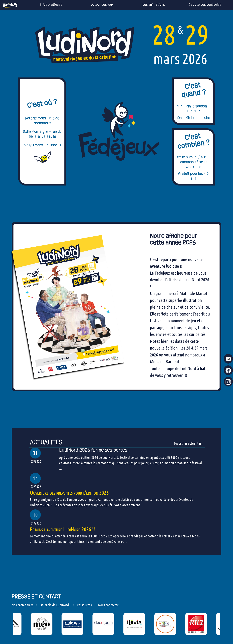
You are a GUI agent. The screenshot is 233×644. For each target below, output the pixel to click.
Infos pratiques (46, 5)
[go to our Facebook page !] (228, 370)
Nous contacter (108, 605)
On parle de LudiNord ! (55, 605)
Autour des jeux (97, 5)
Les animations (148, 5)
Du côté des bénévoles (199, 5)
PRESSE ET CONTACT (36, 596)
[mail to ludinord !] (228, 359)
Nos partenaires (22, 605)
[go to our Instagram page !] (228, 382)
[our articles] (116, 442)
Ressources (84, 605)
